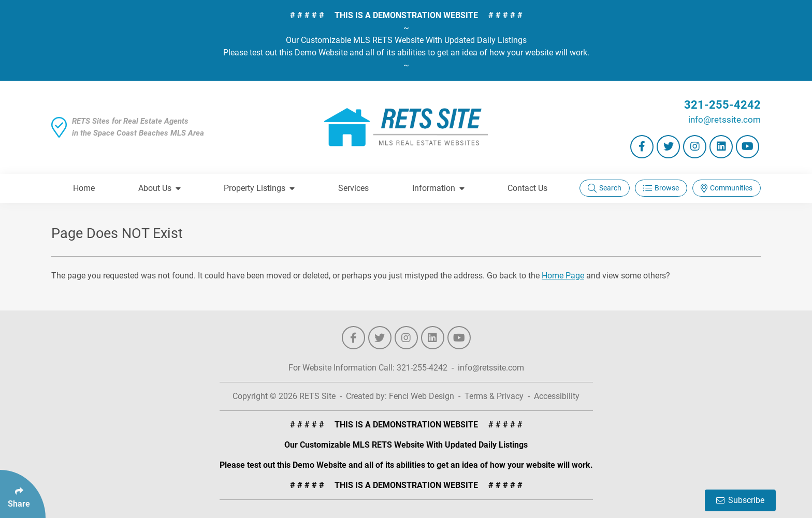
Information (438, 188)
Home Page (563, 276)
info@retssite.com (724, 120)
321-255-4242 (722, 105)
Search (605, 188)
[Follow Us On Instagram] (695, 147)
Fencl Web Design (422, 396)
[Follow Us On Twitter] (668, 147)
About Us (160, 188)
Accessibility (557, 396)
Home (84, 188)
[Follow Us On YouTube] (748, 147)
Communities (727, 188)
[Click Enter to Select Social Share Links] (23, 494)
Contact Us (527, 188)
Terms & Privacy (494, 396)
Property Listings (259, 188)
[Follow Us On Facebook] (642, 147)
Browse (661, 188)
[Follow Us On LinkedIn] (721, 147)
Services (353, 188)
